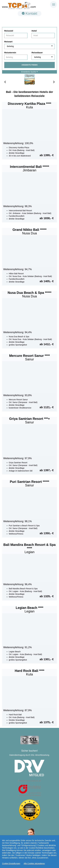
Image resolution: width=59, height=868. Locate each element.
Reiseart (8, 42)
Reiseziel (9, 31)
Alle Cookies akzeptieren (34, 863)
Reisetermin (10, 53)
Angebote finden (29, 65)
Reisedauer (37, 53)
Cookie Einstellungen (11, 863)
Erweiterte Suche (29, 72)
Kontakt (29, 13)
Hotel (34, 31)
